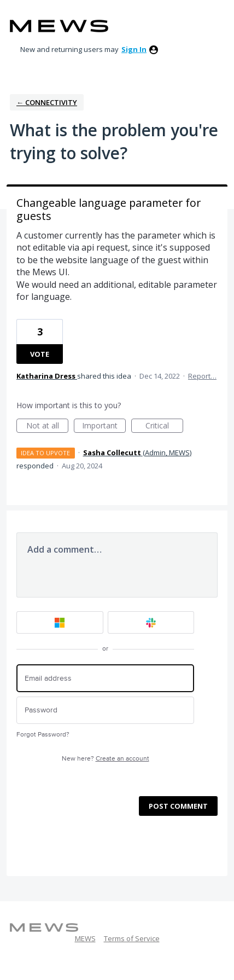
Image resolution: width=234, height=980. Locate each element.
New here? (106, 759)
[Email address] (105, 678)
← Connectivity (47, 102)
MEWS (85, 938)
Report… (202, 376)
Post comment (178, 806)
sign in (134, 49)
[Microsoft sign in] (60, 622)
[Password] (105, 711)
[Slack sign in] (151, 622)
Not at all (48, 427)
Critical (164, 427)
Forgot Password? (43, 735)
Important (104, 427)
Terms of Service (132, 938)
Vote (40, 354)
